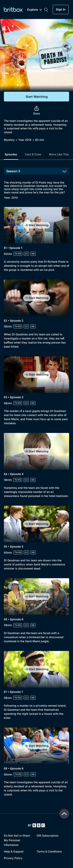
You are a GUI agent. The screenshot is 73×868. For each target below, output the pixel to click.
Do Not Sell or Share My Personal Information (17, 840)
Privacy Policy (13, 858)
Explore (35, 10)
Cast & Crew (33, 154)
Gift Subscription (47, 836)
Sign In (61, 10)
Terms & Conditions (49, 851)
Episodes (11, 154)
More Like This (59, 154)
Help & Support (14, 851)
